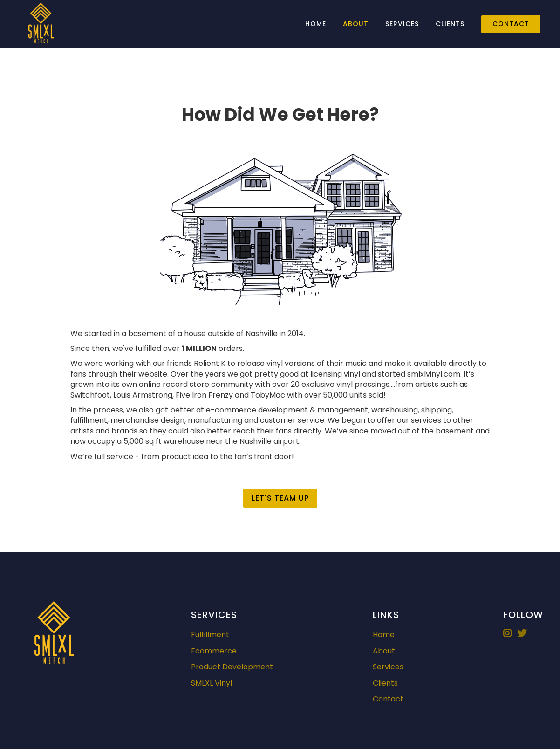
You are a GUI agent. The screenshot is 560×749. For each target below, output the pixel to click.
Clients (450, 24)
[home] (41, 24)
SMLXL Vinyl (212, 683)
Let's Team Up (280, 498)
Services (402, 24)
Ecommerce (214, 651)
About (356, 24)
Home (316, 24)
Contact (511, 24)
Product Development (232, 667)
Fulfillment (210, 635)
